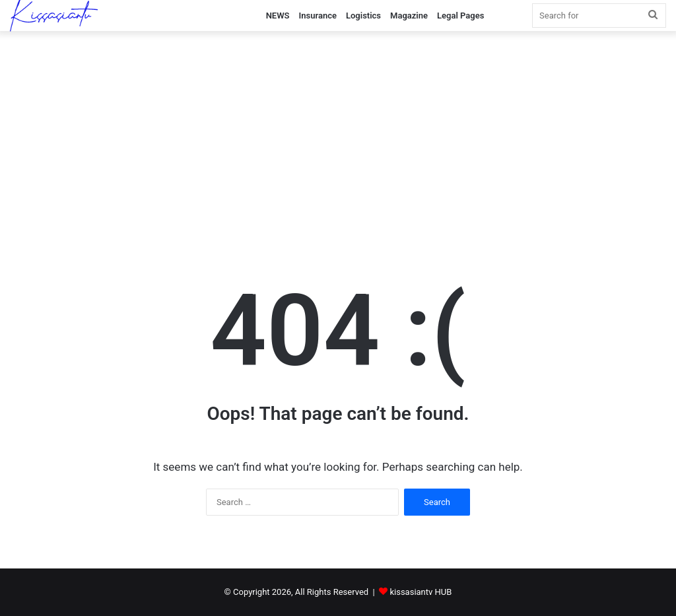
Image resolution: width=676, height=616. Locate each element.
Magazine (409, 16)
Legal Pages (460, 16)
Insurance (318, 16)
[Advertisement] (338, 143)
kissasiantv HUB (421, 592)
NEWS (278, 16)
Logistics (363, 16)
